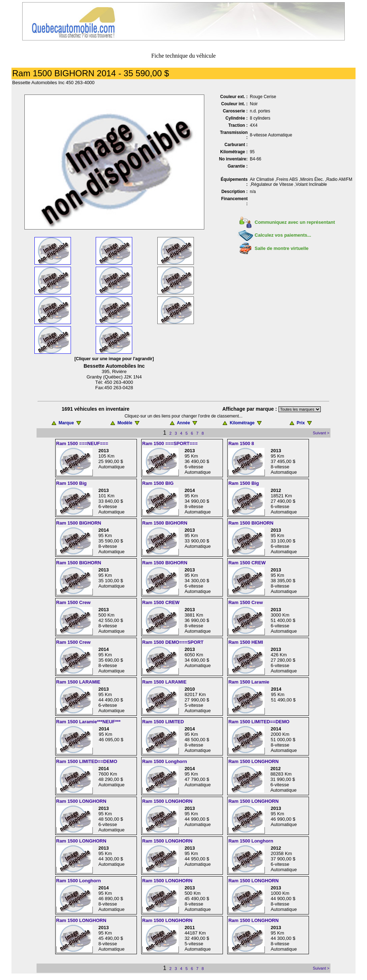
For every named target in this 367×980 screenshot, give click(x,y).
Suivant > (321, 433)
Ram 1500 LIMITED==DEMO (259, 722)
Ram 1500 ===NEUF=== (82, 443)
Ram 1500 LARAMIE (78, 682)
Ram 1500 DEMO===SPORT (173, 642)
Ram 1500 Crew (73, 602)
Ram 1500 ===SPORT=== (170, 443)
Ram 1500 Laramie (249, 682)
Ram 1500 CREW (247, 563)
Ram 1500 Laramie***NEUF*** (89, 722)
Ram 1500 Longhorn (165, 761)
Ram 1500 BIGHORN (79, 523)
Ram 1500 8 (241, 443)
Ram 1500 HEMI (246, 642)
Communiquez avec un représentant (295, 222)
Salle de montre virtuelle (282, 248)
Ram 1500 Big (72, 483)
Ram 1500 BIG (158, 483)
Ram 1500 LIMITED (163, 722)
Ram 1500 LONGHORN (253, 761)
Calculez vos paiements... (283, 235)
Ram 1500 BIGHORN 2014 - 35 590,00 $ (91, 73)
